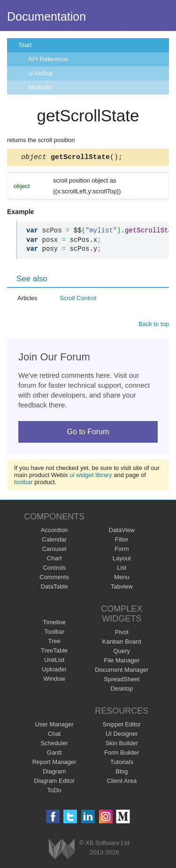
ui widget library (91, 476)
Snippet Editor (122, 726)
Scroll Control (78, 299)
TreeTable (54, 652)
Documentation (46, 16)
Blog (122, 773)
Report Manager (54, 763)
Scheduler (54, 745)
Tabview (122, 588)
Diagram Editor (54, 782)
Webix (62, 850)
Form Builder (122, 754)
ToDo (54, 792)
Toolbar (54, 633)
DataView (122, 531)
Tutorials (122, 763)
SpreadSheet (122, 681)
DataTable (54, 588)
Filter (122, 541)
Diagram (54, 773)
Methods (40, 87)
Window (54, 680)
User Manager (54, 726)
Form (122, 550)
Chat (54, 735)
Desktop (122, 690)
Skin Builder (122, 745)
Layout (122, 560)
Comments (54, 578)
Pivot (122, 633)
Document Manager (122, 671)
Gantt (54, 754)
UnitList (54, 661)
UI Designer (122, 735)
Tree (54, 642)
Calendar (54, 541)
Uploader (54, 671)
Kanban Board (122, 643)
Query (122, 652)
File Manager (122, 662)
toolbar (23, 483)
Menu (122, 578)
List (122, 569)
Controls (54, 569)
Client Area (122, 782)
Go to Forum (88, 433)
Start (25, 45)
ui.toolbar (41, 73)
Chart (54, 560)
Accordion (54, 531)
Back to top (154, 325)
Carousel (54, 550)
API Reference (48, 59)
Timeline (54, 624)
